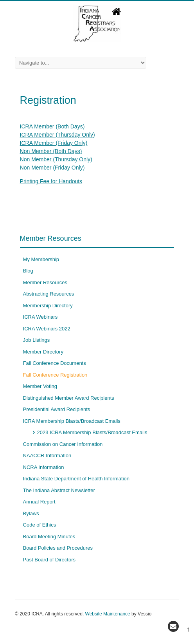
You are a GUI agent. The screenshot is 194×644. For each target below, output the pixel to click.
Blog (28, 271)
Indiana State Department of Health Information (76, 479)
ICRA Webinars (40, 317)
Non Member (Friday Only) (52, 168)
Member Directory (43, 352)
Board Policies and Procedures (58, 548)
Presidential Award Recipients (57, 409)
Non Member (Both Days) (51, 151)
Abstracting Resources (49, 294)
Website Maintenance (108, 614)
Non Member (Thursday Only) (56, 159)
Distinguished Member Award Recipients (69, 398)
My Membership (41, 259)
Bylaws (31, 513)
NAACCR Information (47, 455)
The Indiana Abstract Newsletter (59, 490)
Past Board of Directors (49, 560)
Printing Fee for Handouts (51, 181)
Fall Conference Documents (55, 363)
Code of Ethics (40, 525)
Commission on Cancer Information (63, 444)
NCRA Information (44, 467)
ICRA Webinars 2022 (47, 329)
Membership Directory (48, 306)
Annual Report (39, 502)
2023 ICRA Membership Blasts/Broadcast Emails (92, 432)
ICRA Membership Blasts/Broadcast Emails (72, 421)
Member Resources (45, 282)
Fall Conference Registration (55, 375)
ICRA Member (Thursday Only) (57, 135)
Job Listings (37, 340)
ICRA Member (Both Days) (52, 126)
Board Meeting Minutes (49, 537)
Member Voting (40, 386)
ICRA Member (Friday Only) (54, 143)
